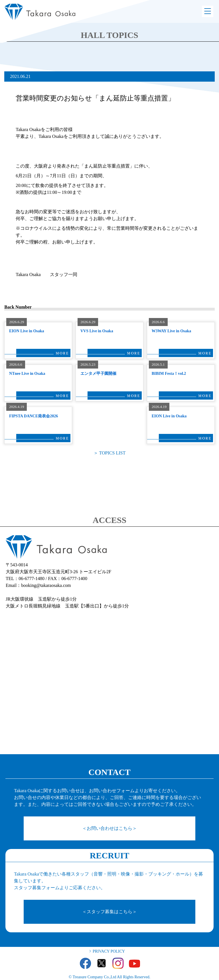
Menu (208, 11)
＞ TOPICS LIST (109, 453)
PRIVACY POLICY (109, 951)
